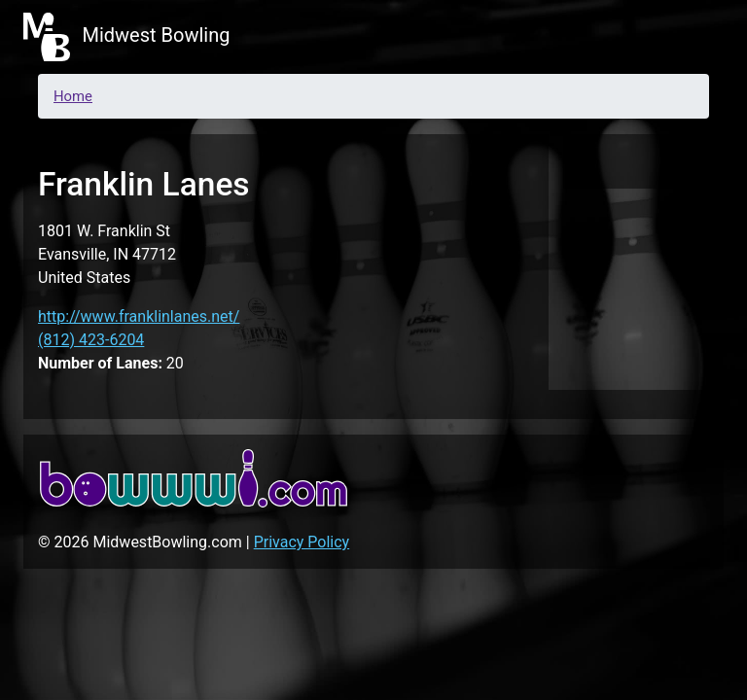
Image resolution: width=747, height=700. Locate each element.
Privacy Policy (302, 542)
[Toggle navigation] (696, 37)
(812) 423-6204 (91, 340)
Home (73, 96)
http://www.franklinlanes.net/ (139, 316)
